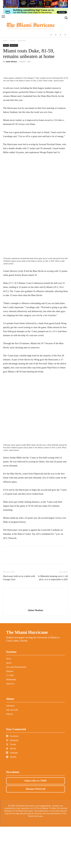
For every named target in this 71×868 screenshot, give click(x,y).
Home (5, 41)
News (9, 700)
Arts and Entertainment (16, 708)
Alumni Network (35, 830)
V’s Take (10, 717)
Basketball (22, 41)
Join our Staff (12, 751)
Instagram (12, 782)
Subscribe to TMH (35, 822)
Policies (10, 755)
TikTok (11, 790)
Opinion (10, 713)
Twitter (11, 786)
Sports (13, 41)
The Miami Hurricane (27, 674)
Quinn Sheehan (11, 62)
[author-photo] (36, 647)
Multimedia (11, 721)
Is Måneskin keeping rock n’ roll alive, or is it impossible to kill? (53, 619)
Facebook (12, 777)
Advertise (10, 747)
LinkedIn (12, 794)
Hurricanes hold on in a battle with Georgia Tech (19, 619)
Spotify (11, 798)
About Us (10, 725)
